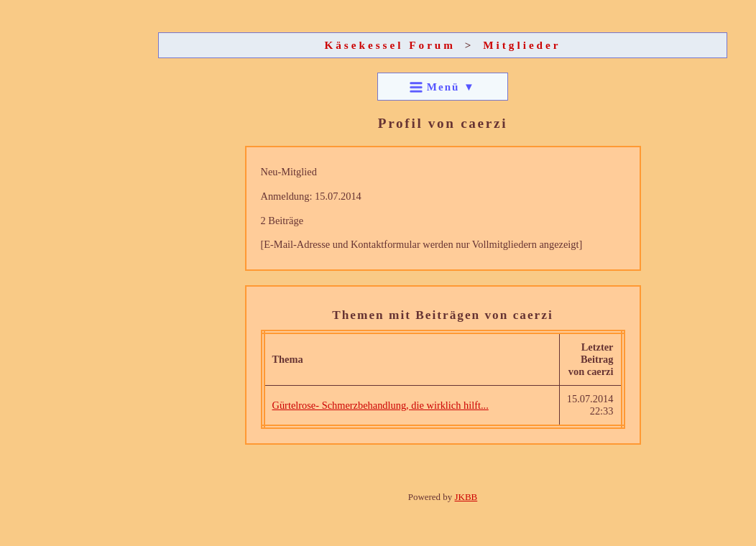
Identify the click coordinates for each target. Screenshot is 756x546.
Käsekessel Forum (390, 45)
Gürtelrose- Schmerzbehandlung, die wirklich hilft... (381, 405)
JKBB (466, 497)
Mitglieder (522, 45)
